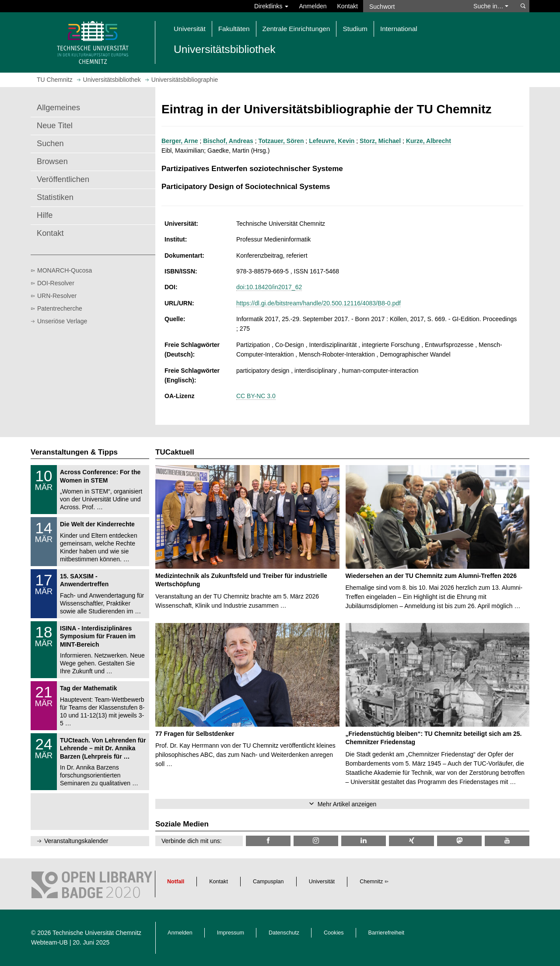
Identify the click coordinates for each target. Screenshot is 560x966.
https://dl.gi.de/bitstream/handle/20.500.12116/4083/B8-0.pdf (318, 303)
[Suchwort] (414, 6)
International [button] (399, 29)
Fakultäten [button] (234, 29)
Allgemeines (58, 108)
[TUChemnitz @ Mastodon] (459, 841)
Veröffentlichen (63, 179)
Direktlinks (271, 6)
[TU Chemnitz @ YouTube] (507, 841)
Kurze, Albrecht (429, 141)
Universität (322, 882)
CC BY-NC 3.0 (256, 396)
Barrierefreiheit (387, 933)
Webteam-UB (49, 942)
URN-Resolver (57, 296)
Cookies (334, 933)
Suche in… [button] (491, 6)
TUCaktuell (175, 452)
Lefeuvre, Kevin (332, 141)
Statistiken (55, 197)
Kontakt (348, 6)
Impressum (231, 933)
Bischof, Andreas (228, 141)
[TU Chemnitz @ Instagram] (316, 841)
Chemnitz (371, 882)
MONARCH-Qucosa (65, 270)
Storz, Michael (380, 141)
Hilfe (45, 215)
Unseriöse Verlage (62, 321)
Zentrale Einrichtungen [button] (296, 29)
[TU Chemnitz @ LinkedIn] (364, 841)
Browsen (52, 161)
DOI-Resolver (56, 283)
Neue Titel (55, 126)
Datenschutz (284, 933)
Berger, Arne (180, 141)
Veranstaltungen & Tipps (74, 452)
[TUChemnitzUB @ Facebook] (268, 841)
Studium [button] (355, 29)
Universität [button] (190, 29)
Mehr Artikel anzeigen (347, 804)
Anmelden (313, 6)
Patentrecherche (60, 308)
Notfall (176, 882)
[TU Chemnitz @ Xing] (411, 841)
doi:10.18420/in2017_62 (269, 287)
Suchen (50, 143)
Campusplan (268, 882)
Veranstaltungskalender (76, 841)
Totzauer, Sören (281, 141)
